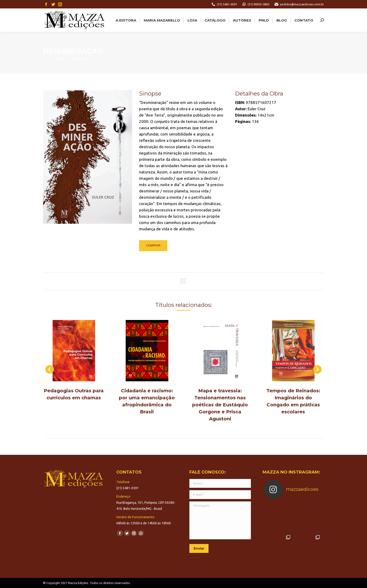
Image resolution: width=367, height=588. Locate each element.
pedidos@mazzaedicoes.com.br (299, 4)
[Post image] (74, 351)
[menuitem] (125, 20)
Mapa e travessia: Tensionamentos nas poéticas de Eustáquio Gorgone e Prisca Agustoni (220, 405)
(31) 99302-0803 (256, 4)
